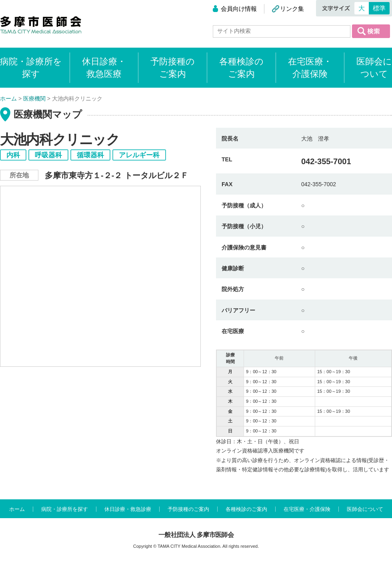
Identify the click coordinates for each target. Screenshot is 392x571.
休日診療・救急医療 (104, 68)
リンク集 (292, 9)
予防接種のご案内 (173, 68)
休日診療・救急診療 (128, 509)
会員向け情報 (239, 9)
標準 (379, 8)
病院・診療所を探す (65, 509)
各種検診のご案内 (241, 68)
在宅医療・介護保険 (310, 68)
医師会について (374, 68)
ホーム (17, 509)
